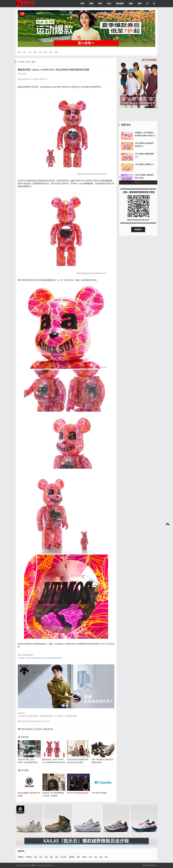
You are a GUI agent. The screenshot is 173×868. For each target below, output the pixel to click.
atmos (23, 721)
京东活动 (38, 729)
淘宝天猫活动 (27, 729)
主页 (23, 62)
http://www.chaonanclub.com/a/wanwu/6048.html (44, 658)
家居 (46, 52)
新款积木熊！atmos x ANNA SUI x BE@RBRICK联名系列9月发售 (54, 762)
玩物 (56, 52)
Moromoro (71, 793)
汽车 (30, 52)
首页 (19, 52)
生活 (28, 62)
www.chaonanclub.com (45, 865)
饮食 (40, 52)
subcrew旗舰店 (23, 793)
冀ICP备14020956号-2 (150, 865)
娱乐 (51, 52)
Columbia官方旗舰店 (99, 793)
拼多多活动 (48, 729)
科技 (25, 52)
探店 (35, 52)
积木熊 (28, 721)
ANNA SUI (46, 721)
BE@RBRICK (28, 655)
